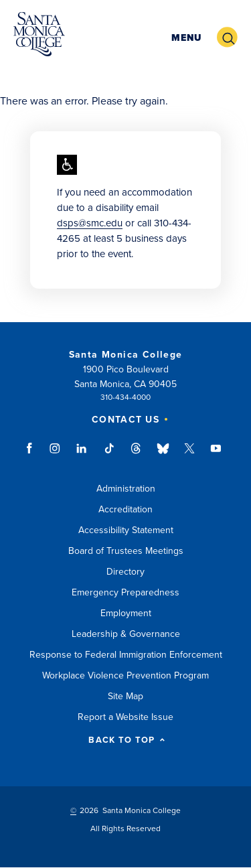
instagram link (56, 455)
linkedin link (82, 455)
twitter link (189, 455)
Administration (126, 489)
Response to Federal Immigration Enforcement (126, 655)
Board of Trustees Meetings (126, 551)
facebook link (33, 455)
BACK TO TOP (127, 740)
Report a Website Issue (125, 717)
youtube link (216, 455)
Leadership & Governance (126, 634)
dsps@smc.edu (90, 223)
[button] (186, 38)
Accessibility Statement (126, 530)
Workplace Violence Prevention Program (125, 675)
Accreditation (125, 509)
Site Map (125, 696)
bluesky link (163, 455)
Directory (125, 572)
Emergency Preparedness (125, 592)
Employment (126, 613)
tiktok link (109, 455)
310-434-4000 (125, 397)
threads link (137, 455)
